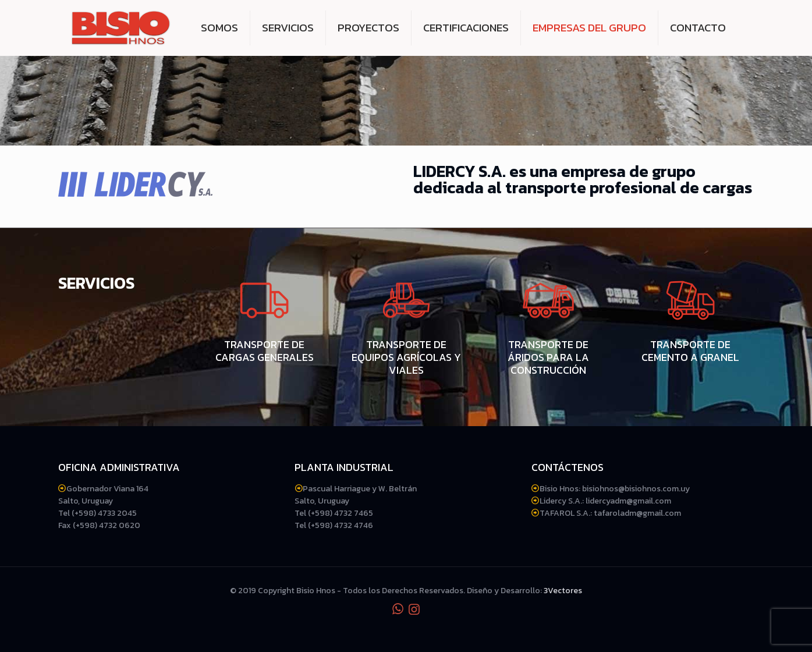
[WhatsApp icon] (398, 609)
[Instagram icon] (414, 609)
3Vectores (563, 591)
